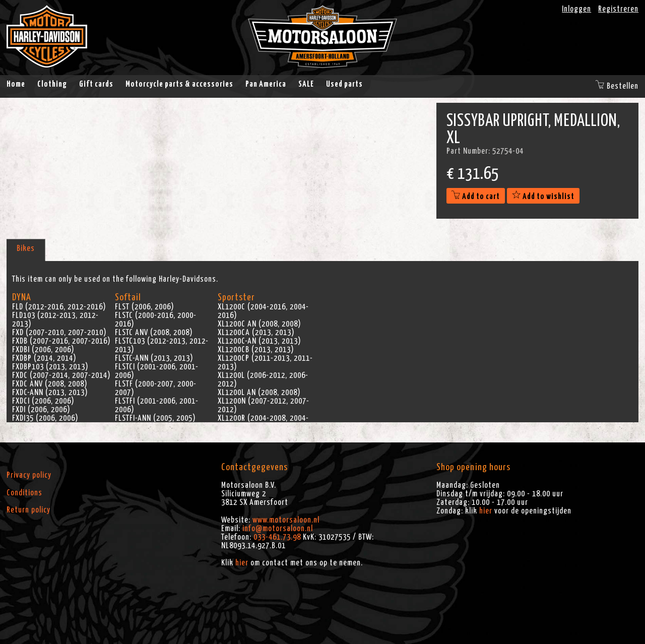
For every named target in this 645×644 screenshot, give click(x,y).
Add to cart (476, 197)
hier (242, 563)
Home (16, 84)
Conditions (24, 493)
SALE (306, 84)
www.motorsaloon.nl (286, 520)
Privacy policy (29, 475)
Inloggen (576, 9)
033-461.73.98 (277, 537)
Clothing (52, 84)
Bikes (26, 248)
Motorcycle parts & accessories (179, 84)
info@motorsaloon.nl (278, 529)
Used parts (344, 84)
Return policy (28, 510)
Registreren (618, 9)
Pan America (266, 84)
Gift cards (96, 84)
